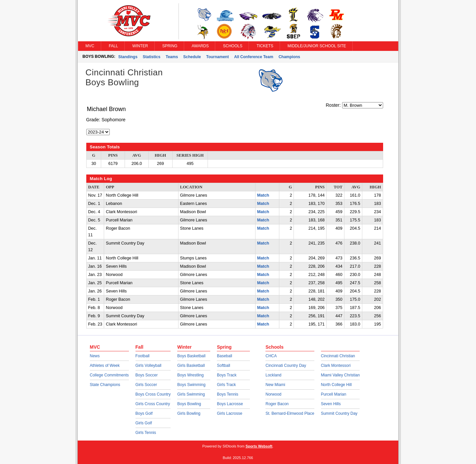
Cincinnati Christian (338, 356)
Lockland (273, 375)
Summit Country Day (339, 413)
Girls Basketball (191, 366)
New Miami (275, 385)
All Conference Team (254, 57)
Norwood (273, 394)
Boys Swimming (191, 385)
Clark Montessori (336, 366)
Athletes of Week (105, 366)
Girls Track (226, 385)
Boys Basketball (191, 356)
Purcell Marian (334, 394)
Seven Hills (331, 404)
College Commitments (109, 375)
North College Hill (336, 385)
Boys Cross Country (153, 394)
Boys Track (227, 375)
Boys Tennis (227, 394)
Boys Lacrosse (230, 404)
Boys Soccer (147, 375)
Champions (289, 57)
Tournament (218, 57)
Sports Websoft (259, 446)
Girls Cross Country (153, 404)
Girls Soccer (146, 385)
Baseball (224, 356)
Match (263, 195)
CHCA (271, 356)
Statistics (152, 57)
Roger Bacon (277, 404)
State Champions (105, 385)
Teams (172, 57)
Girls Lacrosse (230, 413)
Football (143, 356)
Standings (128, 57)
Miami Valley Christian (340, 375)
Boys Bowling (189, 404)
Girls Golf (144, 423)
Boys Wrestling (190, 375)
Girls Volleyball (149, 366)
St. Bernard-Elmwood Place (290, 413)
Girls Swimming (191, 394)
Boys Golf (144, 413)
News (95, 356)
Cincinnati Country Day (286, 366)
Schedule (192, 57)
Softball (223, 366)
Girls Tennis (146, 433)
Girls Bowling (189, 413)
